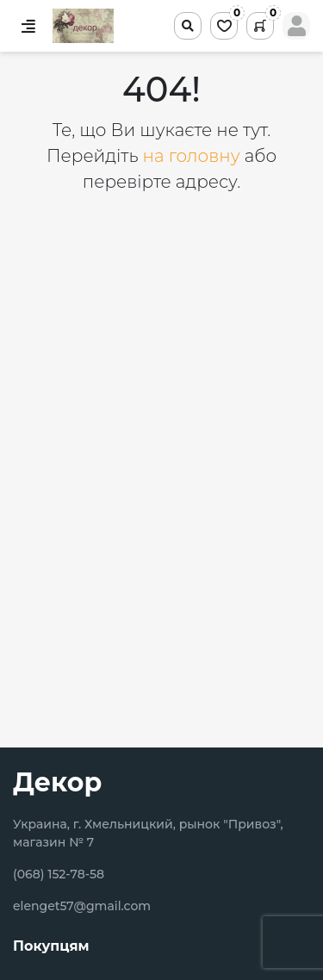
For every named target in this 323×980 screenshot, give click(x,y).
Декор (57, 782)
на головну (194, 156)
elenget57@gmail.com (82, 906)
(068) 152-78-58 (59, 874)
